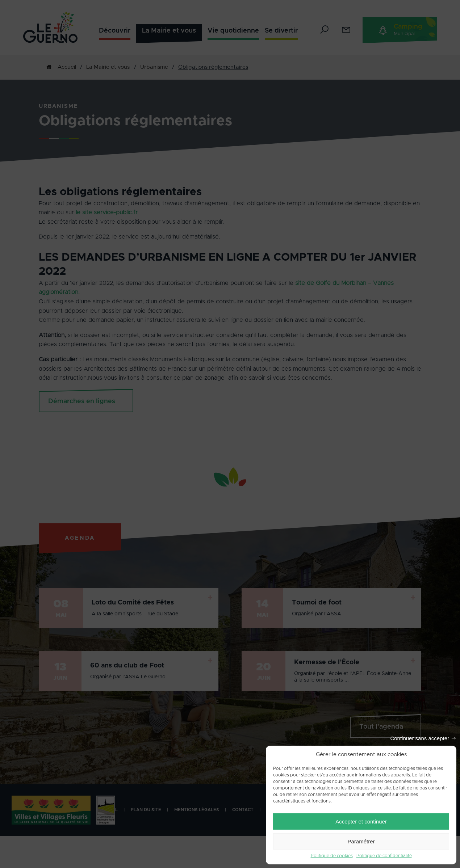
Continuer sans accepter (420, 738)
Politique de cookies (332, 856)
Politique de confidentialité (384, 856)
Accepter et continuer (361, 821)
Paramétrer (361, 841)
